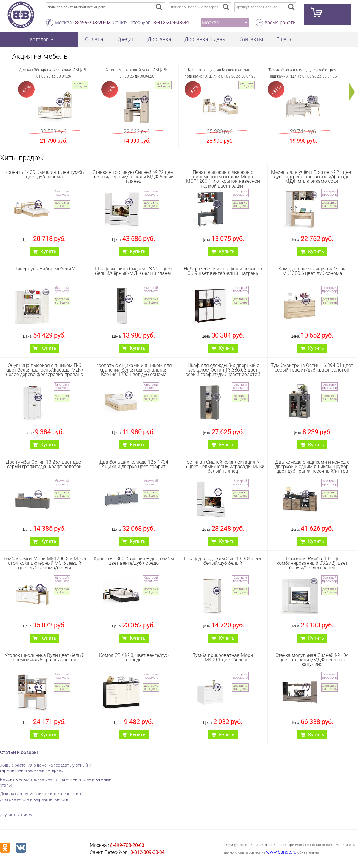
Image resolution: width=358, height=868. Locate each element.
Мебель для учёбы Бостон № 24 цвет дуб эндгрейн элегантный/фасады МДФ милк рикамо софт (312, 177)
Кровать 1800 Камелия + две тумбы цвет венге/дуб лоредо (134, 561)
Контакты (251, 39)
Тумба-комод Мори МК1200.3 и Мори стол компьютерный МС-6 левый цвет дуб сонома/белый (44, 563)
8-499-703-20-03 (93, 23)
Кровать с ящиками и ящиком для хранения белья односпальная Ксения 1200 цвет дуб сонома (134, 370)
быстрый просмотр (62, 193)
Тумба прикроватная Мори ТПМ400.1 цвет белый (223, 657)
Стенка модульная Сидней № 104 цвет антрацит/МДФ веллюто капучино (312, 660)
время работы (281, 23)
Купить (48, 252)
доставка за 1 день (80, 85)
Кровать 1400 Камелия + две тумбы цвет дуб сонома (45, 174)
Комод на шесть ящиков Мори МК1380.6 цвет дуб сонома (312, 271)
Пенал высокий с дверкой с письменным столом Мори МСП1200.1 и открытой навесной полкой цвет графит (223, 179)
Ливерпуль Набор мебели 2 (44, 269)
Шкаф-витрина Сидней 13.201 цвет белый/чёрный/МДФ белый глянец (134, 271)
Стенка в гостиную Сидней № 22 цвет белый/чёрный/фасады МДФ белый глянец (134, 177)
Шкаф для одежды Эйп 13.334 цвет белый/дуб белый (223, 561)
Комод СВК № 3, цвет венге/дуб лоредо (134, 657)
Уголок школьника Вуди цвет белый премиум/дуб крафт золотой (45, 657)
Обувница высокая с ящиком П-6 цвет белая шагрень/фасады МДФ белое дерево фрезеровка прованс (44, 370)
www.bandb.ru (281, 852)
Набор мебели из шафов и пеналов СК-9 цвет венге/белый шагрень (223, 271)
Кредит (125, 39)
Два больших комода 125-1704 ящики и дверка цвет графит (134, 464)
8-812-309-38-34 (171, 23)
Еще (281, 39)
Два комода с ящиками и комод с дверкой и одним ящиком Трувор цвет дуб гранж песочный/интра (312, 467)
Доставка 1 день (205, 39)
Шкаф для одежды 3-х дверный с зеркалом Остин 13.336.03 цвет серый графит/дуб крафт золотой (223, 370)
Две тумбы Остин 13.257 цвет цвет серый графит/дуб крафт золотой (44, 464)
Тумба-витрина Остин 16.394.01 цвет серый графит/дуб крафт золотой (312, 368)
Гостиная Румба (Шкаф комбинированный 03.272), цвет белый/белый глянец (312, 563)
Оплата (94, 39)
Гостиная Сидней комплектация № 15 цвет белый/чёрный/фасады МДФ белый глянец (223, 467)
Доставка (159, 39)
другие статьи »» (16, 815)
